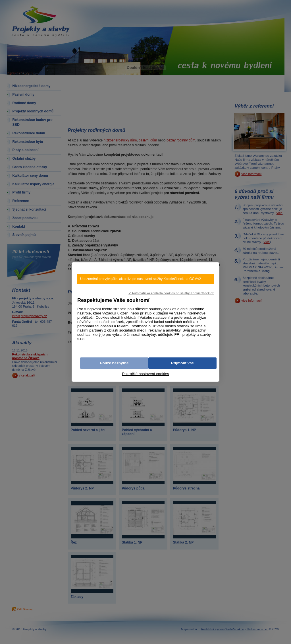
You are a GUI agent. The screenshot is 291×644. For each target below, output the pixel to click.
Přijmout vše (182, 363)
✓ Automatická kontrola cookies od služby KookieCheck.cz (171, 293)
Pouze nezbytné (114, 363)
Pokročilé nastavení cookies (145, 374)
